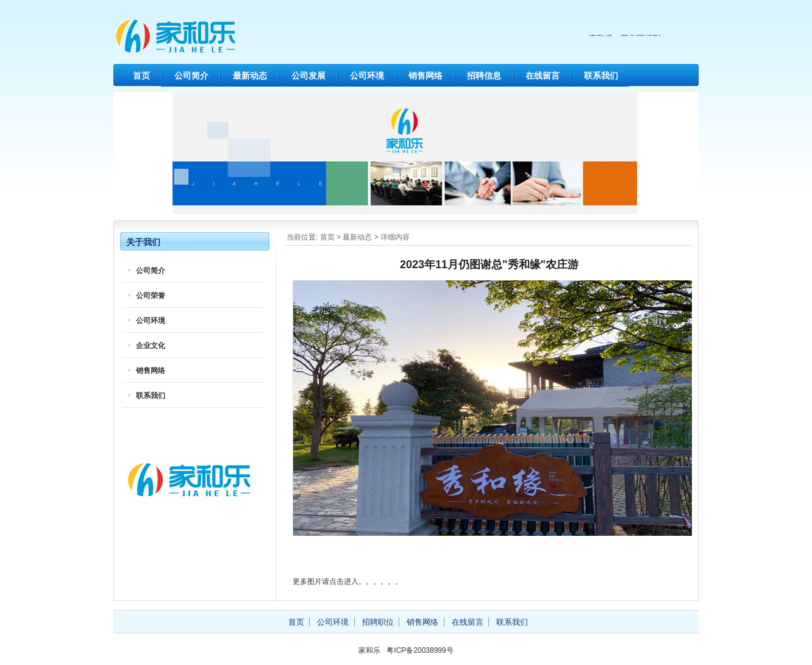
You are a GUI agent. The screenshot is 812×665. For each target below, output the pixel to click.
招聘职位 (378, 622)
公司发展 (308, 76)
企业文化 (151, 346)
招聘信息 (484, 76)
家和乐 (229, 37)
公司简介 (191, 76)
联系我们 (601, 76)
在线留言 (543, 76)
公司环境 (367, 76)
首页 (141, 76)
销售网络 (426, 76)
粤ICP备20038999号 (420, 650)
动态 (365, 237)
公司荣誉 (151, 296)
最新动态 (250, 76)
